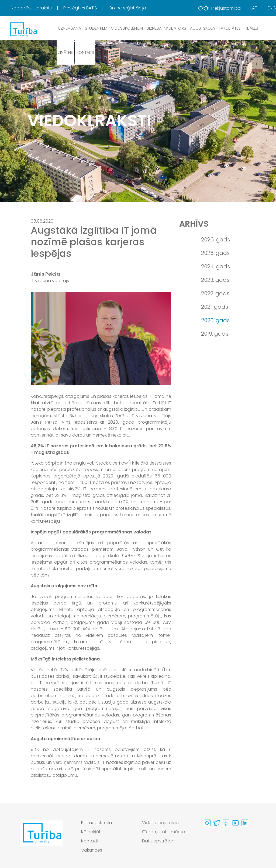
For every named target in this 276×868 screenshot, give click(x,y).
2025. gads (215, 253)
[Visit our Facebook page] (226, 823)
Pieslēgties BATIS (81, 8)
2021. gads (215, 307)
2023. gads (215, 280)
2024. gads (215, 266)
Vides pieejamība (160, 823)
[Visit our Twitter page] (217, 823)
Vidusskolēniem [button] (127, 28)
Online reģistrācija (127, 8)
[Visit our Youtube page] (235, 823)
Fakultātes (230, 28)
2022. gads (215, 293)
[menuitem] (37, 8)
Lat (254, 8)
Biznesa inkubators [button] (166, 28)
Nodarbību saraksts (32, 8)
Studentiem (96, 28)
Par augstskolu (96, 823)
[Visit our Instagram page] (207, 823)
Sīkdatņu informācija (164, 832)
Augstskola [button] (203, 28)
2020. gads (215, 320)
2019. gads (215, 334)
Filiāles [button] (251, 28)
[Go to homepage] (41, 838)
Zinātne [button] (65, 52)
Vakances (92, 850)
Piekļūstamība (219, 8)
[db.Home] (23, 29)
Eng (272, 8)
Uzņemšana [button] (70, 28)
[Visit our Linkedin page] (245, 823)
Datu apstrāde (158, 841)
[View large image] (101, 339)
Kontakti (85, 52)
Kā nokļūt (91, 832)
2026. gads (215, 240)
